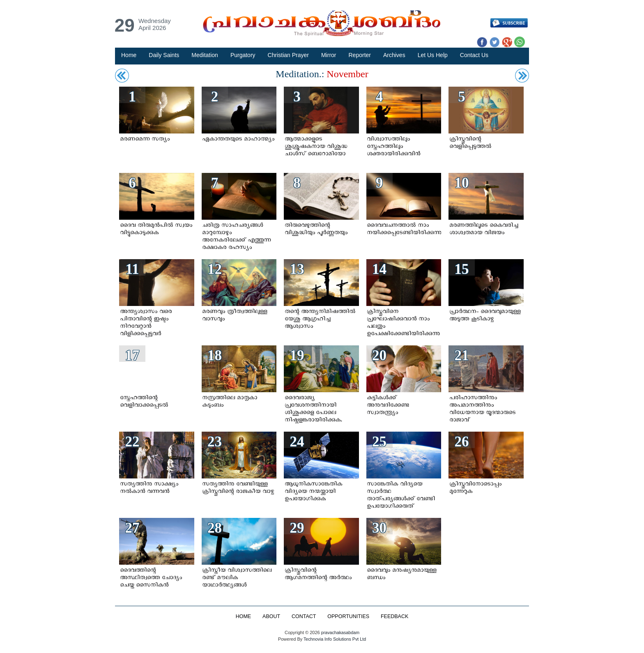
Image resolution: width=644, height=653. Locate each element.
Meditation (205, 55)
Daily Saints (164, 55)
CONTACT (304, 616)
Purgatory (243, 55)
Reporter (360, 55)
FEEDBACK (395, 616)
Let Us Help (433, 55)
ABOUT (271, 616)
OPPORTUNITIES (348, 616)
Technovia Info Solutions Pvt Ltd (334, 639)
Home (129, 55)
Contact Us (474, 55)
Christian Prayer (288, 55)
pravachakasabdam (340, 632)
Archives (394, 55)
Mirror (329, 55)
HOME (243, 616)
